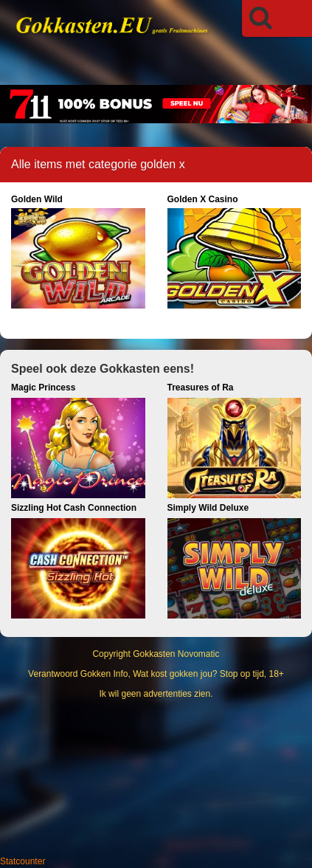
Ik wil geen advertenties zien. (156, 694)
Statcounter (22, 861)
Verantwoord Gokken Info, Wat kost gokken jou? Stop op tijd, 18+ (156, 674)
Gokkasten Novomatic (176, 654)
